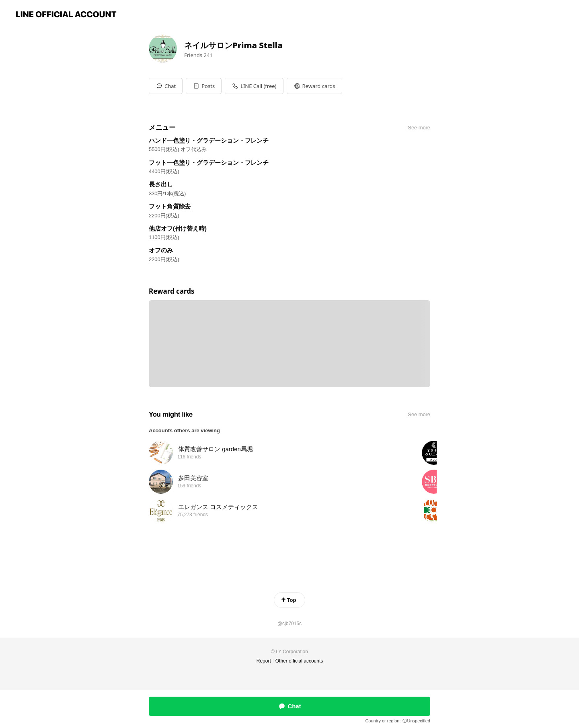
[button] (204, 86)
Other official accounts (299, 661)
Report (264, 661)
